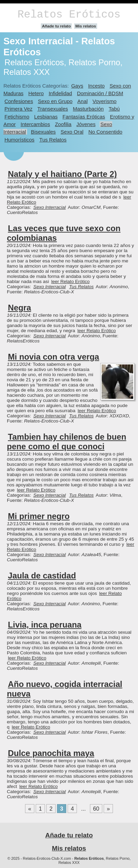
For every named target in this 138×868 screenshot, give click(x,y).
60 (96, 809)
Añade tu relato (56, 26)
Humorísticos (19, 140)
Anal (82, 101)
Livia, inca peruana (45, 625)
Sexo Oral (72, 132)
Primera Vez (18, 109)
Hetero (36, 93)
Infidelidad (60, 93)
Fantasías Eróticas (84, 117)
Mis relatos (85, 26)
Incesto (96, 86)
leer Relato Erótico (70, 281)
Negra (19, 308)
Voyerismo (105, 101)
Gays (77, 86)
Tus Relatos (53, 140)
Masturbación (88, 109)
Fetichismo (17, 117)
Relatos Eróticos (69, 15)
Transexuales (53, 109)
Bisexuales (43, 132)
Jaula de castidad (42, 576)
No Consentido (105, 132)
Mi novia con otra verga (54, 357)
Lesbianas (46, 117)
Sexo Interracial (49, 207)
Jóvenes (86, 124)
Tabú (114, 109)
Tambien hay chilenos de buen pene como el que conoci (67, 442)
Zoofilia (63, 124)
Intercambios (35, 124)
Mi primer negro (39, 516)
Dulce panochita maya (51, 753)
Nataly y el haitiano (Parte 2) (62, 174)
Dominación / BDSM (100, 93)
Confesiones (19, 101)
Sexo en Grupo (55, 101)
